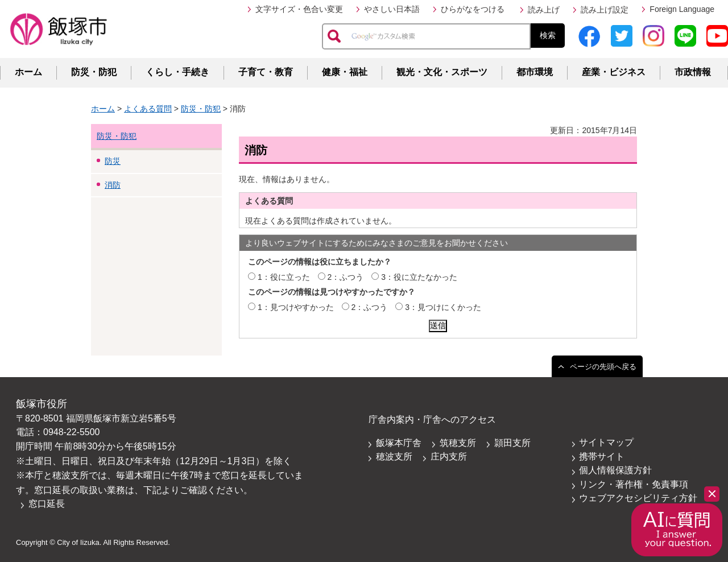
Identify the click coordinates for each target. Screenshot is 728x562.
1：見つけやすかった (296, 307)
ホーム (28, 72)
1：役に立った (284, 277)
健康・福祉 (345, 72)
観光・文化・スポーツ (442, 72)
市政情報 (693, 72)
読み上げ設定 (605, 10)
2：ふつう (346, 277)
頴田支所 (512, 443)
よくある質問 (148, 109)
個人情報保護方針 (615, 470)
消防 (113, 185)
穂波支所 (394, 456)
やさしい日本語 (392, 9)
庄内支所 (449, 456)
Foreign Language (682, 9)
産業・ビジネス (614, 72)
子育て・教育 (266, 72)
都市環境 (535, 72)
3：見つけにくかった (443, 307)
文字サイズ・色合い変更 (299, 9)
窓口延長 (47, 504)
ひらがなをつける (473, 9)
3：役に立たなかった (419, 277)
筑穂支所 (458, 443)
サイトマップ (606, 442)
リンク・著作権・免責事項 (634, 484)
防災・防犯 (94, 72)
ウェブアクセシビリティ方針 (638, 498)
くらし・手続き (177, 72)
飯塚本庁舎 (399, 443)
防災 (113, 161)
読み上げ (544, 10)
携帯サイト (602, 456)
